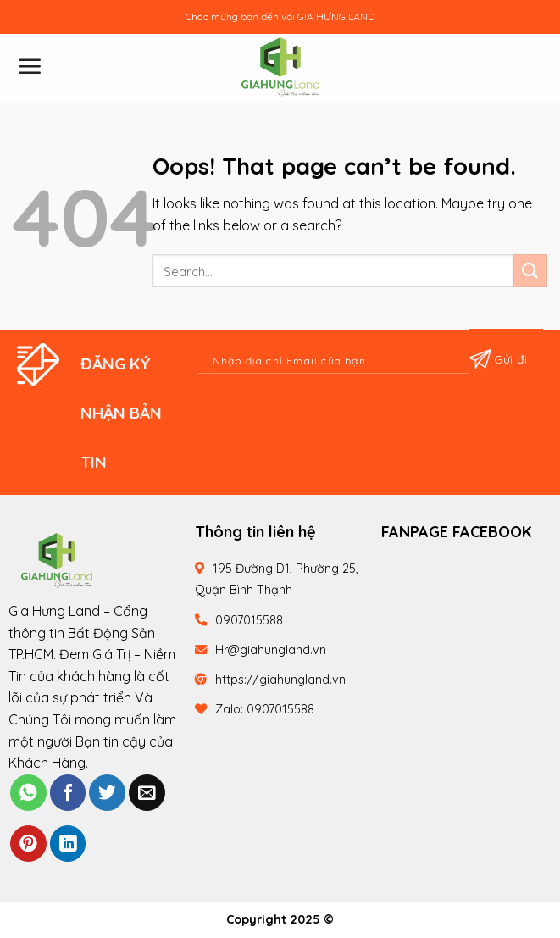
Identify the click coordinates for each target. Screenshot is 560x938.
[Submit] (530, 271)
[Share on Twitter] (107, 793)
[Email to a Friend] (147, 793)
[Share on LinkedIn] (68, 844)
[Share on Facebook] (68, 793)
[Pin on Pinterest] (28, 844)
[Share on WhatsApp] (28, 793)
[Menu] (30, 66)
